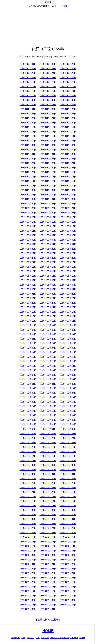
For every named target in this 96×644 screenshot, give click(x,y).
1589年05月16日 (48, 406)
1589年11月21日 (48, 123)
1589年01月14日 (28, 591)
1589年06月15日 (48, 361)
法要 (38, 638)
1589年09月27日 (68, 204)
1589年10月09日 (68, 186)
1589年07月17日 (68, 312)
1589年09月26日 (28, 208)
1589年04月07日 (48, 465)
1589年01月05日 (28, 605)
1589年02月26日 (68, 524)
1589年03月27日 (28, 483)
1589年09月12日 (68, 226)
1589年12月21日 (48, 78)
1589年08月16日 (68, 267)
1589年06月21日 (48, 352)
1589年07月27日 (48, 298)
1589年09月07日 (48, 235)
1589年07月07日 (28, 330)
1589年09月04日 (48, 240)
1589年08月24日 (28, 258)
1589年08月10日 (68, 276)
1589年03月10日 (68, 506)
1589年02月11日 (68, 546)
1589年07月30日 (48, 294)
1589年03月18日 (28, 497)
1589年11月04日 (28, 150)
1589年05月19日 (48, 402)
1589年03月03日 (28, 519)
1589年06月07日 (28, 375)
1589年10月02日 (28, 199)
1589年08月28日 (68, 249)
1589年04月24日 (68, 438)
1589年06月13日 (28, 366)
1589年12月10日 (28, 96)
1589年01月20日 (28, 582)
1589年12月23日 (68, 73)
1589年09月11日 (28, 231)
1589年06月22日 (28, 352)
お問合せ (74, 638)
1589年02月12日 (48, 546)
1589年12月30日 (48, 64)
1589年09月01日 (48, 244)
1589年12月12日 (48, 91)
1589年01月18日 (68, 582)
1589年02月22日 (28, 533)
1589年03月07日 (68, 510)
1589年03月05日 (48, 515)
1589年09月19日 (48, 217)
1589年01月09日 (68, 596)
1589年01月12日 (68, 591)
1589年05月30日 (68, 384)
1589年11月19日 (28, 127)
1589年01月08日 (28, 600)
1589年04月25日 (48, 438)
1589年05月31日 (48, 384)
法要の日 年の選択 (48, 620)
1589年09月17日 (28, 222)
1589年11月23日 (68, 118)
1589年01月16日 (48, 587)
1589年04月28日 (48, 434)
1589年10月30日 (68, 154)
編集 (18, 638)
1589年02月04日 (28, 560)
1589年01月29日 (28, 569)
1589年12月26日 (68, 69)
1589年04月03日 (68, 470)
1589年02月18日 (48, 537)
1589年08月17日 (48, 267)
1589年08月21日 (28, 262)
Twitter (82, 638)
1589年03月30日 (28, 479)
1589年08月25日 (68, 253)
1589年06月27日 (48, 343)
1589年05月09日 (68, 415)
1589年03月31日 (68, 474)
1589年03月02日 (48, 519)
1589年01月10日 (48, 596)
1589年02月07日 (28, 555)
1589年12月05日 (68, 100)
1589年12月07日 (28, 100)
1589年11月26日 (68, 114)
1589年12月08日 (68, 96)
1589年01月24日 (68, 573)
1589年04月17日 (28, 452)
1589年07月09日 (48, 325)
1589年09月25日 (48, 208)
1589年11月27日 (48, 114)
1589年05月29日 (28, 388)
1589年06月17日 (68, 357)
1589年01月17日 (28, 587)
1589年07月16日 (28, 316)
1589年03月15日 (28, 501)
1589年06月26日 (68, 343)
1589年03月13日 (68, 501)
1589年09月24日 (68, 208)
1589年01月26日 (28, 573)
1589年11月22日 (28, 123)
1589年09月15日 (68, 222)
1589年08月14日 (48, 271)
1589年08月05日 (48, 285)
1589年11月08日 (68, 141)
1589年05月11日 (28, 415)
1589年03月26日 (48, 483)
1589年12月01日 (28, 109)
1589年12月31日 (28, 64)
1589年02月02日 (68, 560)
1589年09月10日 (48, 231)
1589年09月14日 (28, 226)
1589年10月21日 (68, 168)
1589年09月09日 (68, 231)
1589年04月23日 (28, 443)
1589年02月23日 (68, 528)
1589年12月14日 (68, 87)
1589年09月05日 (28, 240)
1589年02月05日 (68, 555)
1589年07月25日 (28, 303)
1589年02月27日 (48, 524)
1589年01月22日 (48, 578)
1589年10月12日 (68, 181)
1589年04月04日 (48, 470)
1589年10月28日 (48, 159)
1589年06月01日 (28, 384)
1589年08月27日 (28, 253)
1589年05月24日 (68, 393)
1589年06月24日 (48, 348)
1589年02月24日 (48, 528)
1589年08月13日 (68, 271)
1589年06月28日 (28, 343)
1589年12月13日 (28, 91)
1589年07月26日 (68, 298)
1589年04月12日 (68, 456)
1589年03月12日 (28, 506)
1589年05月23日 (28, 397)
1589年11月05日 (68, 145)
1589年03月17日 (48, 497)
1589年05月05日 (28, 424)
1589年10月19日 (48, 172)
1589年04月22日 (48, 443)
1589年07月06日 (48, 330)
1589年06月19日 (28, 357)
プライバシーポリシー (59, 638)
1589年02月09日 (48, 551)
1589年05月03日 (68, 424)
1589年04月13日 (48, 456)
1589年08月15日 (28, 271)
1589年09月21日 (68, 213)
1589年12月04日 (28, 105)
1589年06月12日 (48, 366)
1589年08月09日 (28, 280)
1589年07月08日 (68, 325)
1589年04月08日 (28, 465)
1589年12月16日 (28, 87)
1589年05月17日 (28, 406)
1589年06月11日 (68, 366)
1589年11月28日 (28, 114)
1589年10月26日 (28, 163)
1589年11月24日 (48, 118)
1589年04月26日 (28, 438)
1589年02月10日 (28, 551)
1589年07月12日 (48, 321)
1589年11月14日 (68, 132)
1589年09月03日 (68, 240)
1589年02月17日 (68, 537)
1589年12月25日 (28, 73)
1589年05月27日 (68, 388)
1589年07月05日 (68, 330)
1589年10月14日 (28, 181)
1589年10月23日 (28, 168)
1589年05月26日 (28, 393)
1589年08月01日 (68, 289)
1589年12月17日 (68, 82)
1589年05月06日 (68, 420)
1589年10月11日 (28, 186)
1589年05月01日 (48, 429)
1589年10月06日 (68, 190)
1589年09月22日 (48, 213)
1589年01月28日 (48, 569)
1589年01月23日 (28, 578)
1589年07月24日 (48, 303)
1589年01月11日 (28, 596)
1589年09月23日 (28, 213)
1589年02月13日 (28, 546)
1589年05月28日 (48, 388)
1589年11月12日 (48, 136)
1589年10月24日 (68, 163)
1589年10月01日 (48, 199)
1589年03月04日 (68, 515)
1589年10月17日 (28, 177)
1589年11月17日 (68, 127)
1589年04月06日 (68, 465)
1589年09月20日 (28, 217)
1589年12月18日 (48, 82)
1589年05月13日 (48, 411)
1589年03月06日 (28, 515)
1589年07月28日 (28, 298)
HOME (48, 631)
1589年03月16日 (68, 497)
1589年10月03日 (68, 195)
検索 (23, 638)
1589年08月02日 (48, 289)
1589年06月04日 (28, 379)
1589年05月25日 (48, 393)
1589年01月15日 (68, 587)
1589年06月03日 (48, 379)
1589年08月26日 (48, 253)
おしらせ (45, 638)
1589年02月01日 (28, 564)
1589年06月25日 (28, 348)
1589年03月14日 (48, 501)
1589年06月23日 (68, 348)
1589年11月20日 (68, 123)
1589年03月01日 (68, 519)
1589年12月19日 (28, 82)
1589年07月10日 (28, 325)
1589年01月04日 (48, 605)
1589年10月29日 (28, 159)
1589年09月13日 (48, 226)
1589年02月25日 (28, 528)
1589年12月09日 (48, 96)
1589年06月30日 (48, 339)
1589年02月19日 (28, 537)
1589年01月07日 (48, 600)
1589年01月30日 (68, 564)
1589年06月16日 (28, 361)
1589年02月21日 (48, 533)
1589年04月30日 (68, 429)
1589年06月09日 (48, 370)
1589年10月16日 (48, 177)
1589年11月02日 (68, 150)
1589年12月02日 (68, 105)
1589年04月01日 (48, 474)
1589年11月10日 (28, 141)
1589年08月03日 (28, 289)
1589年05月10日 (48, 415)
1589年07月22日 (28, 307)
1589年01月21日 (68, 578)
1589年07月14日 (68, 316)
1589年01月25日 (48, 573)
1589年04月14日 (28, 456)
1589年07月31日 (28, 294)
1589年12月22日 (28, 78)
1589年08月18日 (28, 267)
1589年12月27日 (48, 69)
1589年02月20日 (68, 533)
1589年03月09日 (28, 510)
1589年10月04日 (48, 195)
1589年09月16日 (48, 222)
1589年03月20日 (48, 492)
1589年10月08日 (28, 190)
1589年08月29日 (48, 249)
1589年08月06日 (28, 285)
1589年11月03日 (48, 150)
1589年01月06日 (68, 600)
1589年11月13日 (28, 136)
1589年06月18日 (48, 357)
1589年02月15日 (48, 542)
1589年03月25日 (68, 483)
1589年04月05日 (28, 470)
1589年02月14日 (68, 542)
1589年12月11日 (68, 91)
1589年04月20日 (28, 447)
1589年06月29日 (68, 339)
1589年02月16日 (28, 542)
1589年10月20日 (28, 172)
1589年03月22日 (68, 488)
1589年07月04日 (28, 334)
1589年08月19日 (68, 262)
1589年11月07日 (28, 145)
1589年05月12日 (68, 411)
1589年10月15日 (68, 177)
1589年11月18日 (48, 127)
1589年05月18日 (68, 402)
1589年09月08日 (28, 235)
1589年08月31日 (68, 244)
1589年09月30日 (68, 199)
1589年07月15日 (48, 316)
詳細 (66, 6)
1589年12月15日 (48, 87)
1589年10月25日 (48, 163)
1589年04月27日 (68, 434)
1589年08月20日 (48, 262)
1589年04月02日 (28, 474)
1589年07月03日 (48, 334)
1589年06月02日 (68, 379)
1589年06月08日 (68, 370)
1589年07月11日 (68, 321)
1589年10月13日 (48, 181)
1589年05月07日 (48, 420)
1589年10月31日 (48, 154)
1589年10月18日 (68, 172)
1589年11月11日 (68, 136)
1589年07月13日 (28, 321)
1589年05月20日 (28, 402)
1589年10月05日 (28, 195)
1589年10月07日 (48, 190)
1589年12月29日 (68, 64)
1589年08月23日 (48, 258)
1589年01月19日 (48, 582)
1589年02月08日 (68, 551)
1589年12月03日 (48, 105)
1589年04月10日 (48, 461)
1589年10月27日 (68, 159)
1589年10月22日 (48, 168)
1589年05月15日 (68, 406)
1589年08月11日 (48, 276)
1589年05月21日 (68, 397)
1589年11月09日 (48, 141)
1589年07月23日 (68, 303)
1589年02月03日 (48, 560)
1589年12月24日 (48, 73)
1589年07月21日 (48, 307)
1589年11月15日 (48, 132)
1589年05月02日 (28, 429)
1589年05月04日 (48, 424)
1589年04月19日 (48, 447)
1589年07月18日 (48, 312)
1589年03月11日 (48, 506)
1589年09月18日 (68, 217)
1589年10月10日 (48, 186)
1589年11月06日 (48, 145)
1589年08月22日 (68, 258)
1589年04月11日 (28, 461)
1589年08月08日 (48, 280)
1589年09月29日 (28, 204)
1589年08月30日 (28, 249)
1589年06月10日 (28, 370)
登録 (13, 638)
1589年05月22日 (48, 397)
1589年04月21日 (68, 443)
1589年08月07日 (68, 280)
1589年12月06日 (48, 100)
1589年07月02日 (68, 334)
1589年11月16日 (28, 132)
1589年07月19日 (28, 312)
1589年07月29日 (68, 294)
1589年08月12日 (28, 276)
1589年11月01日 (28, 154)
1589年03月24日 (28, 488)
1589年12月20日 (68, 78)
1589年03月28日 (68, 479)
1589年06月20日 (68, 352)
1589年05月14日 (28, 411)
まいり (48, 2)
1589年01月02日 (28, 609)
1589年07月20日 (68, 307)
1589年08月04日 (68, 285)
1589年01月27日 (68, 569)
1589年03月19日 (68, 492)
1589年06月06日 (48, 375)
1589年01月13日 (48, 591)
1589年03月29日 (48, 479)
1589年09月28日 (48, 204)
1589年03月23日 (48, 488)
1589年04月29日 (28, 434)
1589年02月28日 (28, 524)
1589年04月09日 (68, 461)
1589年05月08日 (28, 420)
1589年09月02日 (28, 244)
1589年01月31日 (48, 564)
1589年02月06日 (48, 555)
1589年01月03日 (68, 605)
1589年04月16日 (48, 452)
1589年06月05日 (68, 375)
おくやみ (31, 638)
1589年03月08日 (48, 510)
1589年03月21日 (28, 492)
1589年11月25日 (28, 118)
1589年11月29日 (68, 109)
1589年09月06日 (68, 235)
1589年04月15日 (68, 452)
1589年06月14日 (68, 361)
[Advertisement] (48, 27)
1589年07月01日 (28, 339)
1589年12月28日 (28, 69)
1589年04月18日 (68, 447)
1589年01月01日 (48, 609)
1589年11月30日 (48, 109)
